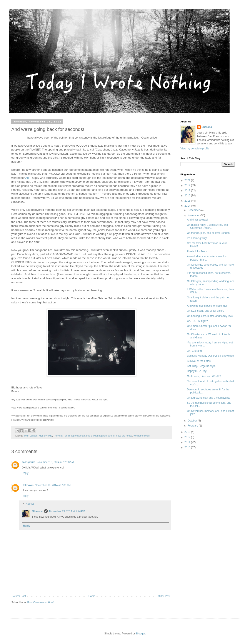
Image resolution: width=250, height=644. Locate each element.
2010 (188, 447)
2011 (188, 442)
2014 (188, 206)
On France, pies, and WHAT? (204, 376)
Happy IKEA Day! (197, 371)
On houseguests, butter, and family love (210, 316)
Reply (25, 473)
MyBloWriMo (46, 436)
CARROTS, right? (197, 321)
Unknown (28, 485)
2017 (188, 191)
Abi (27, 178)
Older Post (164, 596)
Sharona (37, 511)
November (194, 215)
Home (92, 596)
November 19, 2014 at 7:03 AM (53, 485)
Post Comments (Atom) (41, 602)
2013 (188, 432)
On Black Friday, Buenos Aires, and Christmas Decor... (207, 226)
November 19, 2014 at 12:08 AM (55, 462)
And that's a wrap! (197, 220)
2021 (188, 180)
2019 (188, 185)
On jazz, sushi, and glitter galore (206, 311)
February (193, 426)
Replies (30, 504)
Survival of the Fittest (199, 361)
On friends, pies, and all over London (208, 233)
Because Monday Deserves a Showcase (210, 356)
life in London (31, 436)
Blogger (141, 634)
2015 (188, 201)
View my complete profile (195, 149)
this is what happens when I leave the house (109, 436)
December (194, 210)
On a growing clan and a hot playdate (209, 398)
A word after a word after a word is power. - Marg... (207, 258)
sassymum (28, 462)
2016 (188, 196)
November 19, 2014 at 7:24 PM (67, 511)
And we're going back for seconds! (207, 306)
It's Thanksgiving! (197, 238)
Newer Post (19, 596)
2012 (188, 437)
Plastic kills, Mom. (197, 251)
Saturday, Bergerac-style (201, 366)
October (193, 421)
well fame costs (142, 436)
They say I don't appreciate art (69, 436)
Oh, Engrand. (195, 351)
